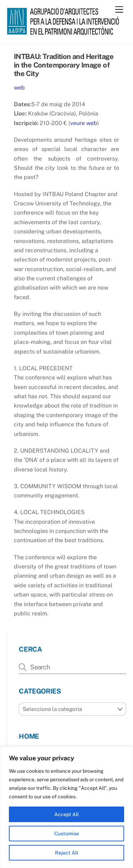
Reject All (66, 853)
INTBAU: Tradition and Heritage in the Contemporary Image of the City (64, 65)
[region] (66, 807)
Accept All (66, 814)
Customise (67, 834)
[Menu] (119, 10)
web (19, 88)
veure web (84, 123)
